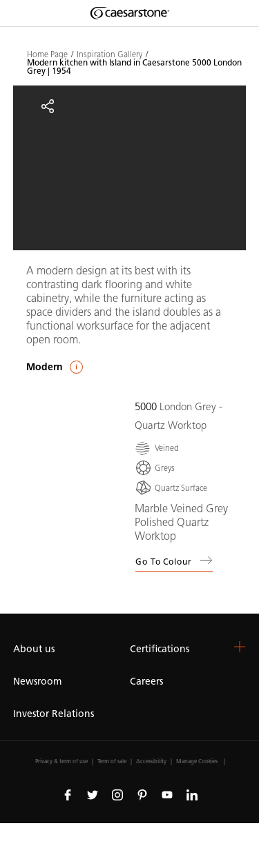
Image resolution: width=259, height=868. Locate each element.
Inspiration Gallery (109, 54)
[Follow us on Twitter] (93, 794)
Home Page (47, 54)
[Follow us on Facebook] (68, 794)
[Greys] (155, 468)
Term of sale (112, 761)
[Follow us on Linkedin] (192, 794)
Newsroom (37, 682)
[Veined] (157, 448)
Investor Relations (54, 714)
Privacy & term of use (61, 761)
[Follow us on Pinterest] (142, 794)
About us (34, 649)
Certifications (160, 649)
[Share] (48, 106)
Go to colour (174, 561)
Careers (146, 682)
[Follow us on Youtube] (167, 794)
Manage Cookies (197, 761)
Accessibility (151, 761)
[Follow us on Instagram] (117, 794)
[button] (240, 647)
